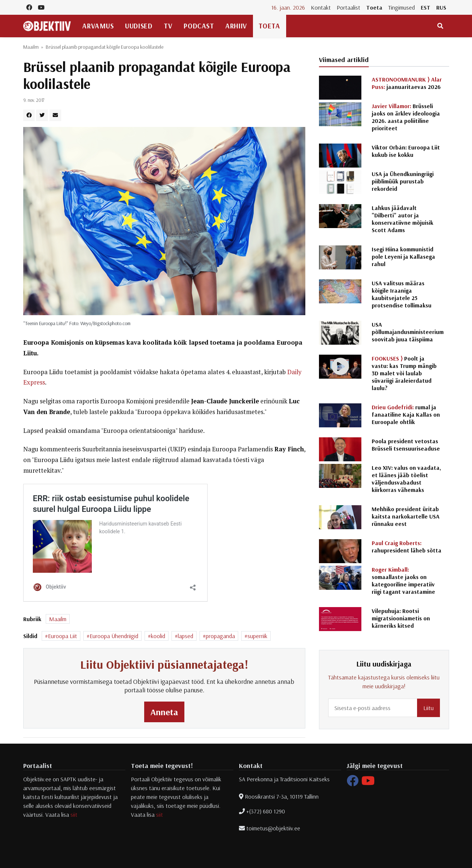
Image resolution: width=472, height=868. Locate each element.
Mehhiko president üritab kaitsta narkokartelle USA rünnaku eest (406, 516)
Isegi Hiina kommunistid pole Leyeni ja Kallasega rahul (403, 256)
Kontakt (321, 7)
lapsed (185, 636)
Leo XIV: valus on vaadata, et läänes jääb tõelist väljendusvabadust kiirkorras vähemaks (406, 479)
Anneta (164, 712)
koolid (158, 636)
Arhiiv (236, 26)
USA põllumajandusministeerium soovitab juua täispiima (408, 332)
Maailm (31, 47)
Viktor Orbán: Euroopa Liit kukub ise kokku (406, 151)
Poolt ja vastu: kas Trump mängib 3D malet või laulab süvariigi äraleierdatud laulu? (404, 373)
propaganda (220, 636)
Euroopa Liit (63, 636)
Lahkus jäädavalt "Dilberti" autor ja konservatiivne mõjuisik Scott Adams (402, 219)
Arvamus (98, 26)
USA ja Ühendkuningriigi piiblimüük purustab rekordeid (403, 181)
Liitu (428, 708)
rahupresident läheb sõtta (407, 547)
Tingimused (402, 7)
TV (168, 26)
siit (74, 814)
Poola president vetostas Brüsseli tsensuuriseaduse (406, 445)
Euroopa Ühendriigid (114, 636)
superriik (257, 636)
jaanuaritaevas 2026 (407, 83)
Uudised (139, 26)
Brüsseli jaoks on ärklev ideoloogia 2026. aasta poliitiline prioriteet (406, 117)
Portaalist (348, 7)
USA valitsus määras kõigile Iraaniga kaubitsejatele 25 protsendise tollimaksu (402, 294)
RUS (441, 7)
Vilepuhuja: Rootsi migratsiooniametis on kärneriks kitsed (401, 618)
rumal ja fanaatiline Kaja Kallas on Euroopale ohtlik (406, 414)
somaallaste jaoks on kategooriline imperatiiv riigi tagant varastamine (403, 581)
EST (426, 7)
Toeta (374, 7)
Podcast (199, 26)
